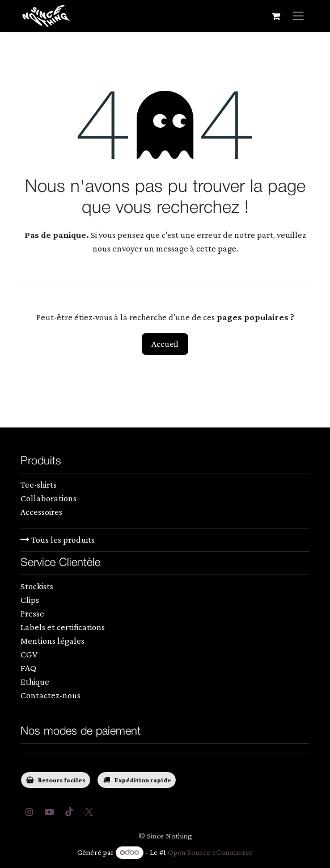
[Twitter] (89, 812)
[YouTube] (49, 812)
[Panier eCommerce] (276, 16)
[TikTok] (69, 812)
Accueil (165, 344)
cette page (216, 248)
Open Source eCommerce (210, 852)
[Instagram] (29, 812)
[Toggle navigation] (298, 16)
